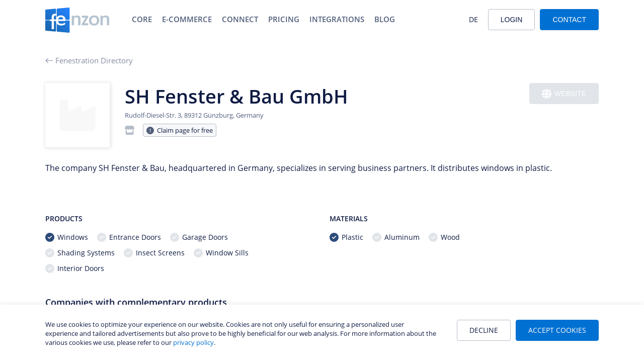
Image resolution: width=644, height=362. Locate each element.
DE (473, 19)
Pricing (284, 19)
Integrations (337, 19)
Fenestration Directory (89, 60)
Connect (240, 19)
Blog (385, 19)
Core (142, 19)
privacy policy (193, 342)
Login (512, 20)
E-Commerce (187, 19)
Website (564, 94)
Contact (569, 20)
